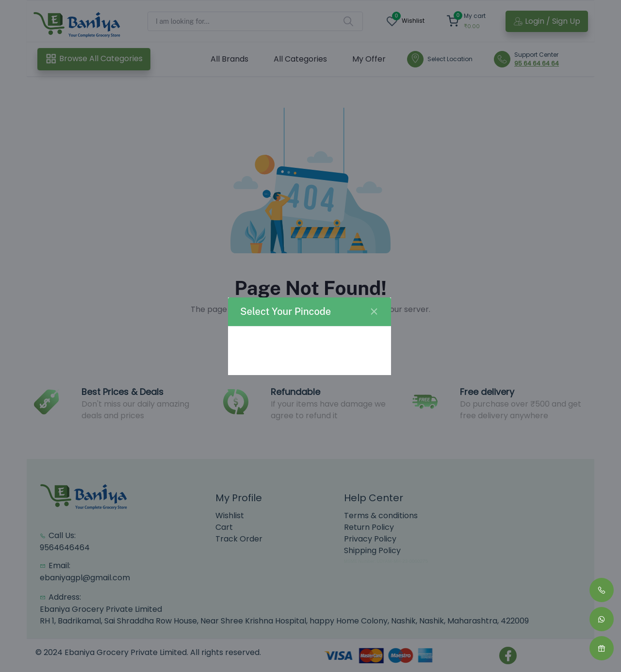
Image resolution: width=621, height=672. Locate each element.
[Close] (374, 311)
